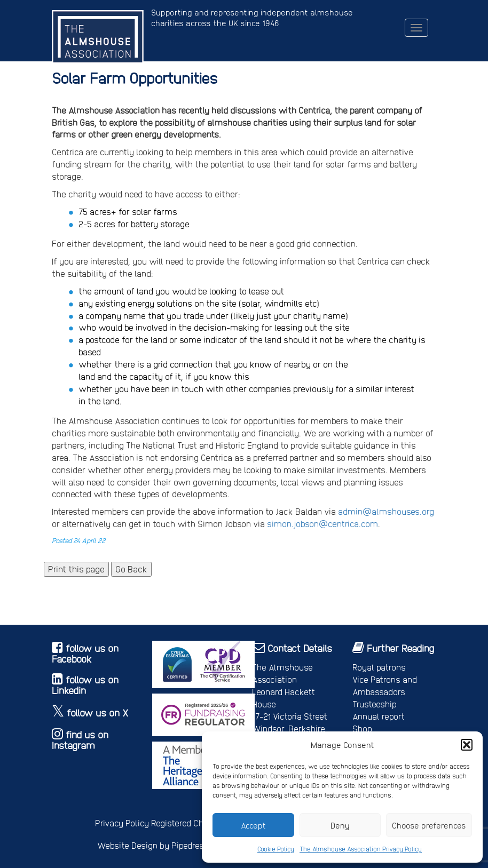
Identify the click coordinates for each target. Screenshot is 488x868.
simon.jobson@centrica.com (322, 524)
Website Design (127, 845)
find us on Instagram (80, 740)
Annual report (379, 716)
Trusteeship (375, 704)
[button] (467, 745)
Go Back (131, 569)
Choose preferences (429, 825)
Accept (253, 825)
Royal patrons (379, 667)
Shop (362, 728)
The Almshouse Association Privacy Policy (361, 849)
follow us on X (98, 712)
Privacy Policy (122, 823)
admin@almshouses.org (386, 511)
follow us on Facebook (85, 653)
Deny (340, 825)
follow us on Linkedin (85, 685)
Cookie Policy (276, 849)
